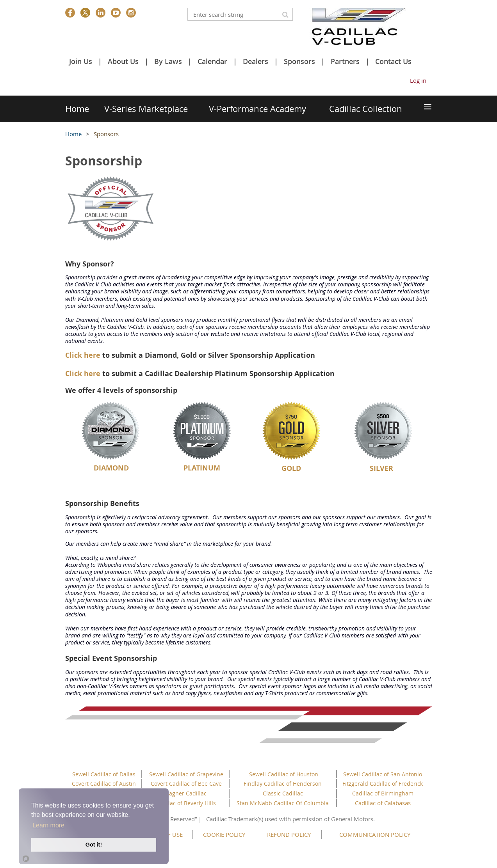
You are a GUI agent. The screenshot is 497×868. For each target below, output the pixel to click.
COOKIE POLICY (224, 834)
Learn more (48, 825)
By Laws (168, 61)
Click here (83, 355)
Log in (418, 80)
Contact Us (393, 61)
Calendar (212, 61)
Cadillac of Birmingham (383, 793)
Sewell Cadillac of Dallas (104, 774)
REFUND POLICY (289, 834)
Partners (345, 61)
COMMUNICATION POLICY (375, 834)
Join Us (81, 61)
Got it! (94, 845)
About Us (123, 61)
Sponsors (299, 61)
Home (73, 134)
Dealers (256, 61)
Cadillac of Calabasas (383, 803)
